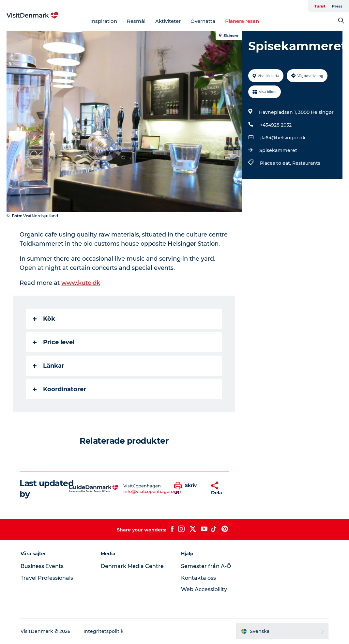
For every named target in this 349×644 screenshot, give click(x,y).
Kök (44, 319)
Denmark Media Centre (132, 566)
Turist (320, 6)
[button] (188, 489)
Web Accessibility (204, 589)
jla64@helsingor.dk (283, 138)
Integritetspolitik (104, 631)
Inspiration (104, 21)
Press (337, 6)
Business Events (42, 566)
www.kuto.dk (81, 283)
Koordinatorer (60, 389)
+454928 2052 (276, 125)
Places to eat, (276, 163)
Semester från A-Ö (206, 566)
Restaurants (306, 163)
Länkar (49, 366)
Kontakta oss (198, 578)
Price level (54, 342)
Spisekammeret (278, 150)
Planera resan (242, 21)
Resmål (136, 21)
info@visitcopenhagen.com (153, 491)
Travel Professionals (47, 578)
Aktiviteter (168, 21)
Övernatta (203, 21)
